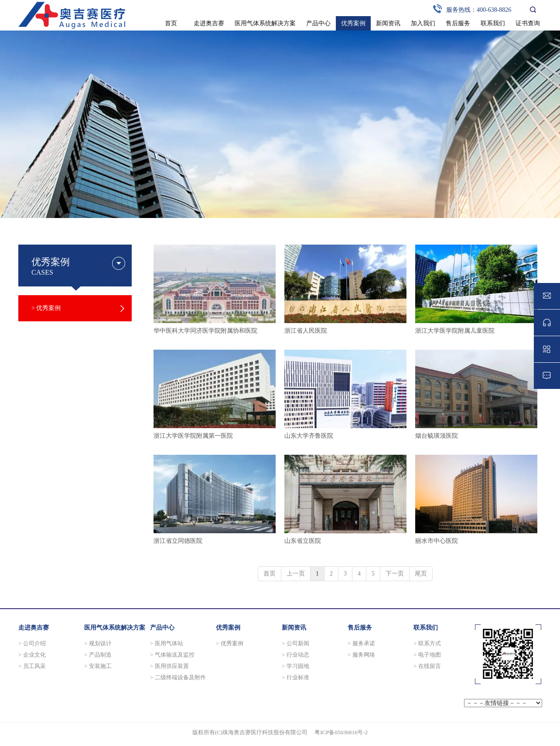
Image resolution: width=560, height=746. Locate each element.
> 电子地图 (427, 655)
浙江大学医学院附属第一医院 (193, 436)
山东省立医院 (303, 541)
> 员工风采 (32, 666)
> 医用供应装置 (169, 666)
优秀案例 (228, 628)
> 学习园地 (295, 666)
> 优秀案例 (230, 643)
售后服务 (360, 628)
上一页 (296, 574)
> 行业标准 (295, 677)
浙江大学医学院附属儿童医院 (455, 331)
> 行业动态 (295, 655)
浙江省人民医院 (306, 331)
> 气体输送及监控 (172, 655)
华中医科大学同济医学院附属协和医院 (205, 331)
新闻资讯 (294, 628)
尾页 (421, 574)
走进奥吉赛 (34, 628)
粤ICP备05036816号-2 (341, 732)
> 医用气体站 (167, 643)
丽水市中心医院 (437, 541)
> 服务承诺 (361, 643)
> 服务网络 (361, 655)
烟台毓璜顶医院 (437, 436)
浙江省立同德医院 (178, 541)
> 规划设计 (98, 643)
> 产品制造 (98, 655)
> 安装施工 (98, 666)
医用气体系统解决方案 (115, 628)
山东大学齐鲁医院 (309, 436)
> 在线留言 (427, 666)
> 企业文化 (32, 655)
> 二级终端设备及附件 (178, 677)
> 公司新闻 (295, 643)
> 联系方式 (427, 643)
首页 (270, 574)
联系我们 (426, 628)
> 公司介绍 (32, 643)
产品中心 (162, 628)
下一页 (395, 574)
